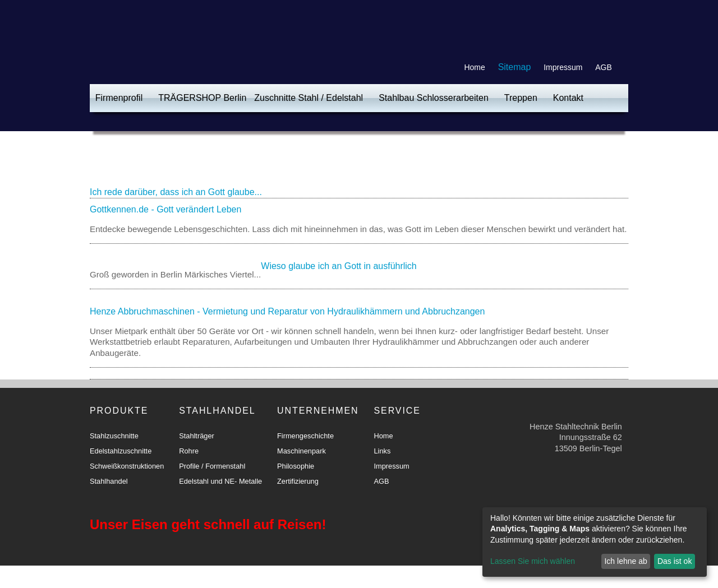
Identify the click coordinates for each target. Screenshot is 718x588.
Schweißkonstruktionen (127, 466)
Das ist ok (675, 561)
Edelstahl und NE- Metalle (220, 481)
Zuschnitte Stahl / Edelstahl (309, 98)
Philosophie (296, 466)
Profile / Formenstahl (212, 466)
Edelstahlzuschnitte (121, 451)
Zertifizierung (298, 481)
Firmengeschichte (305, 436)
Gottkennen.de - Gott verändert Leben (165, 209)
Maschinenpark (302, 451)
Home (474, 67)
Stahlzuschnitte (114, 436)
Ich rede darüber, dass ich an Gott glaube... (176, 192)
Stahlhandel (109, 481)
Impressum (563, 67)
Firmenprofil (119, 98)
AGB (604, 67)
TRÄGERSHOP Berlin (202, 98)
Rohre (189, 451)
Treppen (521, 98)
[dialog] (595, 542)
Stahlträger (197, 436)
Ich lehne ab (625, 561)
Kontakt (568, 98)
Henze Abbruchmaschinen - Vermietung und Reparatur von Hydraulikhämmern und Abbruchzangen (287, 311)
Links (382, 451)
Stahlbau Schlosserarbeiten (434, 98)
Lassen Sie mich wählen (533, 561)
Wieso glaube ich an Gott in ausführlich (339, 266)
